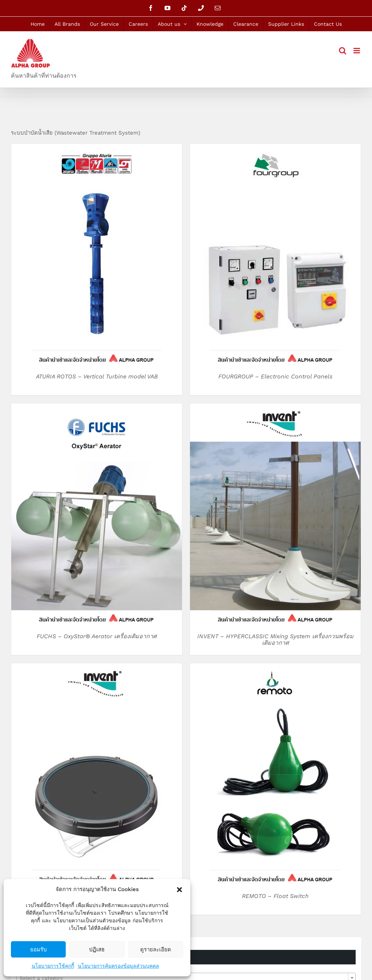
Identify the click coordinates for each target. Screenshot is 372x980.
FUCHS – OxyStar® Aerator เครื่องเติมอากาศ (97, 636)
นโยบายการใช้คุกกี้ (53, 966)
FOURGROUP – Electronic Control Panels (275, 376)
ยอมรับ (39, 949)
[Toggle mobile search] (343, 51)
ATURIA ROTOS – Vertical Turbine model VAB (97, 376)
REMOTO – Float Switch (275, 896)
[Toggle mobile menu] (357, 51)
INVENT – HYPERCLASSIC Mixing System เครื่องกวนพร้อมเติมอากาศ (275, 639)
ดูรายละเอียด (156, 949)
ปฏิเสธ (97, 949)
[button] (179, 890)
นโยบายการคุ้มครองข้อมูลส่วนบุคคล (118, 966)
